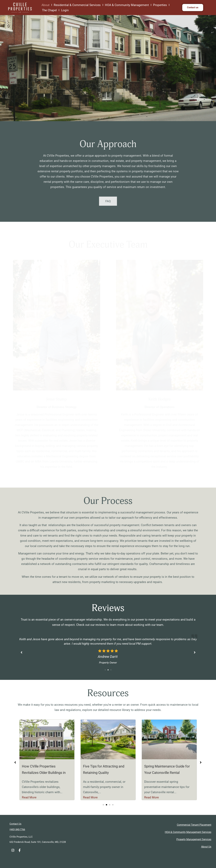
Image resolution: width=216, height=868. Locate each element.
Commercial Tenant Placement (194, 825)
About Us (206, 847)
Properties (160, 5)
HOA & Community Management (127, 5)
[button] (105, 670)
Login (66, 10)
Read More (29, 797)
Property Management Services (194, 839)
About (45, 5)
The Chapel (49, 10)
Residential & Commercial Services (77, 5)
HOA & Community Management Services (188, 832)
